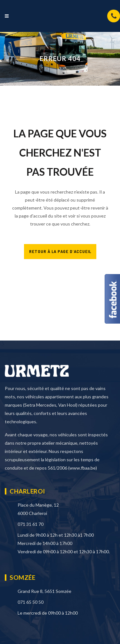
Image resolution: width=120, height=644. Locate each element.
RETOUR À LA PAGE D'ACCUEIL (60, 251)
